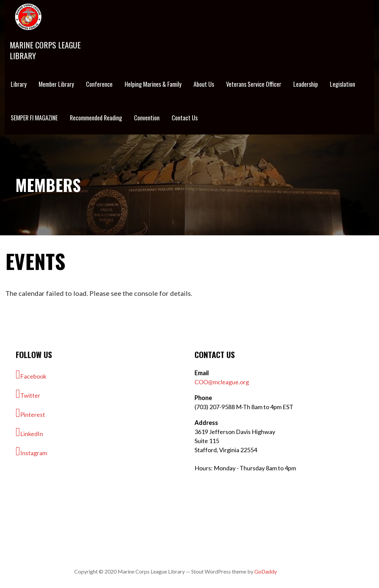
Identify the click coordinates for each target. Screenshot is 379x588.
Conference (99, 84)
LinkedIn (29, 432)
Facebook (31, 375)
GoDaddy (266, 571)
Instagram (31, 451)
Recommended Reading (96, 118)
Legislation (343, 84)
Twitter (28, 394)
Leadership (306, 84)
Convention (147, 118)
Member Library (56, 84)
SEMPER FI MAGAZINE (34, 118)
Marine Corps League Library (45, 50)
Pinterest (30, 413)
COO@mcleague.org (222, 382)
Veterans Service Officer (254, 84)
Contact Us (185, 118)
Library (19, 84)
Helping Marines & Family (153, 84)
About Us (204, 84)
